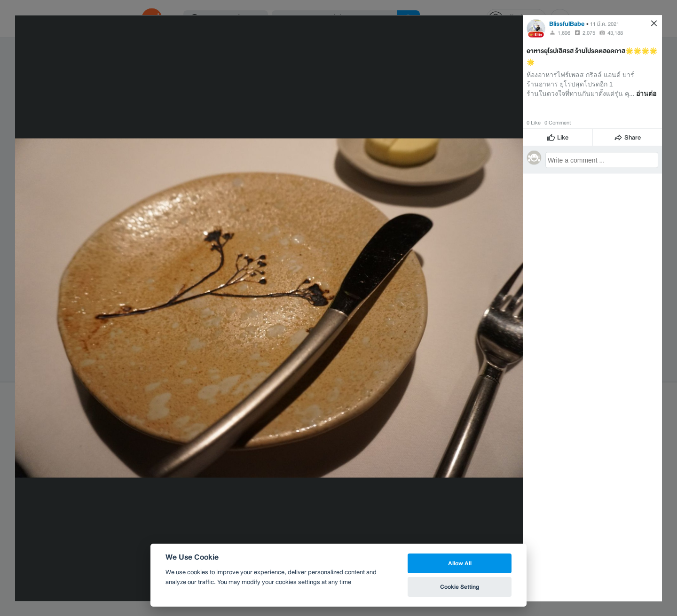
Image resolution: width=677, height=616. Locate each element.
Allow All (460, 563)
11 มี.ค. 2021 (605, 23)
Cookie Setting (460, 587)
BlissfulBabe (567, 23)
